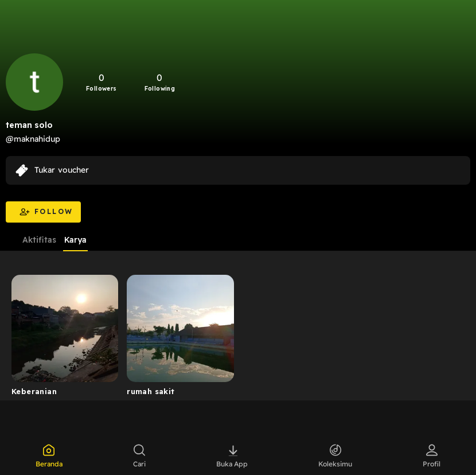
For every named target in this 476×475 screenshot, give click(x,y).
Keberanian (34, 391)
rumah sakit (151, 391)
